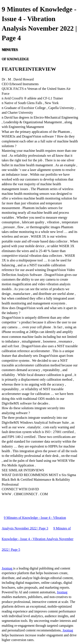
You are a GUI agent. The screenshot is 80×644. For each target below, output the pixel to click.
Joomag (7, 568)
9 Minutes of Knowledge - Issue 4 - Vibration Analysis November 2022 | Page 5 (38, 539)
